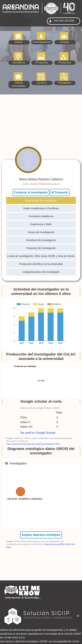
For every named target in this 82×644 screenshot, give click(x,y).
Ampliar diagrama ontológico (41, 535)
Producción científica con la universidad (41, 264)
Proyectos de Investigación (41, 248)
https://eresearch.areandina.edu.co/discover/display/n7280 (33, 444)
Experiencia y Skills (41, 224)
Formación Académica (41, 216)
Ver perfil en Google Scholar (38, 433)
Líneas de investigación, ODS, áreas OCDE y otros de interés (41, 256)
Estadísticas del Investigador (41, 200)
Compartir (60, 192)
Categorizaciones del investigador (41, 272)
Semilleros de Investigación (41, 240)
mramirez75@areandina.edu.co (45, 184)
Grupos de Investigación (41, 232)
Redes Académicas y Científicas (41, 208)
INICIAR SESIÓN (61, 21)
